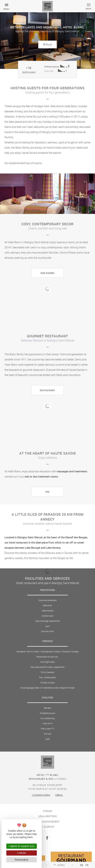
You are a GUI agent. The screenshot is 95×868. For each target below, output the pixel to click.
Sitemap (47, 811)
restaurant (47, 390)
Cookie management (48, 822)
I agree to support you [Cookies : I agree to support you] (22, 846)
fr (87, 865)
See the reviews (29, 72)
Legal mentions (48, 816)
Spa (47, 492)
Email (59, 795)
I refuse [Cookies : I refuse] (21, 853)
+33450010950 (41, 795)
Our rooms (47, 273)
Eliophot (49, 827)
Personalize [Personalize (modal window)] (22, 860)
